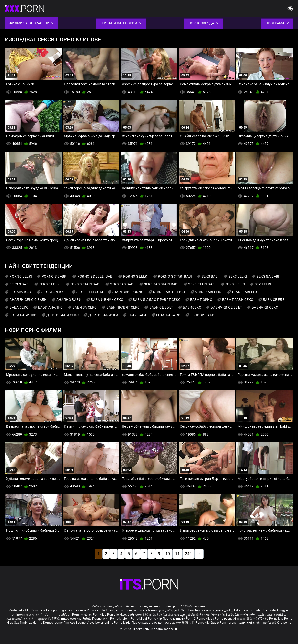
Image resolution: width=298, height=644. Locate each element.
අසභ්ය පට (270, 623)
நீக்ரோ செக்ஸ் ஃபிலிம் (158, 615)
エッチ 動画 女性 (183, 623)
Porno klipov (206, 619)
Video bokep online (100, 623)
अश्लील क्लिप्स (248, 615)
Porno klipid (123, 623)
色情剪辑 (54, 619)
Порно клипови (174, 619)
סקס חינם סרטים (160, 623)
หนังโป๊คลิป (261, 619)
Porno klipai (139, 619)
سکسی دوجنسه (223, 610)
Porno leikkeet (117, 615)
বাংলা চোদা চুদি (30, 615)
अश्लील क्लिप (254, 623)
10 (168, 554)
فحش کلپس (265, 615)
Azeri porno (78, 623)
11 (177, 554)
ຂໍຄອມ (215, 623)
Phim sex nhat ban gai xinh (106, 610)
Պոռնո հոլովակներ (56, 615)
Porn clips (39, 610)
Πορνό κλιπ (140, 623)
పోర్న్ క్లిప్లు (234, 615)
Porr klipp (100, 615)
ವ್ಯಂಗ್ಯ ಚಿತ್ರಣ (188, 615)
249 (188, 554)
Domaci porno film (56, 623)
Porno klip (155, 619)
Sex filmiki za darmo (28, 623)
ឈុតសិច (42, 619)
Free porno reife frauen (141, 610)
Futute (87, 619)
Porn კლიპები (83, 615)
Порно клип (101, 619)
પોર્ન (177, 615)
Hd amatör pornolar (248, 610)
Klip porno (284, 623)
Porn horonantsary (233, 623)
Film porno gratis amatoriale (66, 610)
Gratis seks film (20, 610)
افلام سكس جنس (169, 610)
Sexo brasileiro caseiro (196, 610)
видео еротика (71, 619)
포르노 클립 (245, 619)
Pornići (191, 619)
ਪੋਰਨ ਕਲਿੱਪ (29, 619)
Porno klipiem (120, 619)
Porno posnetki (226, 619)
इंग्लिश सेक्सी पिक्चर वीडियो (212, 615)
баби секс (135, 615)
